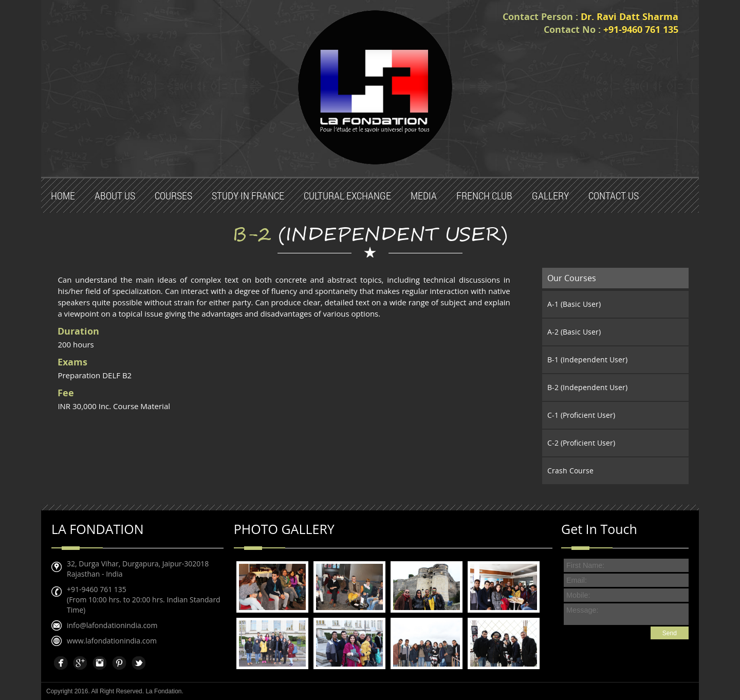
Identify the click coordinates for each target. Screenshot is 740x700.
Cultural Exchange (347, 196)
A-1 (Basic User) (574, 304)
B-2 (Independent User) (587, 387)
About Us (115, 196)
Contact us (614, 196)
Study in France (248, 196)
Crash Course (570, 471)
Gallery (550, 196)
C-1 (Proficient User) (581, 415)
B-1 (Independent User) (587, 360)
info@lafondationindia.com (112, 625)
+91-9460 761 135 (97, 589)
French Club (484, 196)
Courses (173, 196)
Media (424, 196)
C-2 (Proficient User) (581, 443)
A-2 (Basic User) (574, 332)
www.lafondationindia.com (112, 641)
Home (63, 196)
